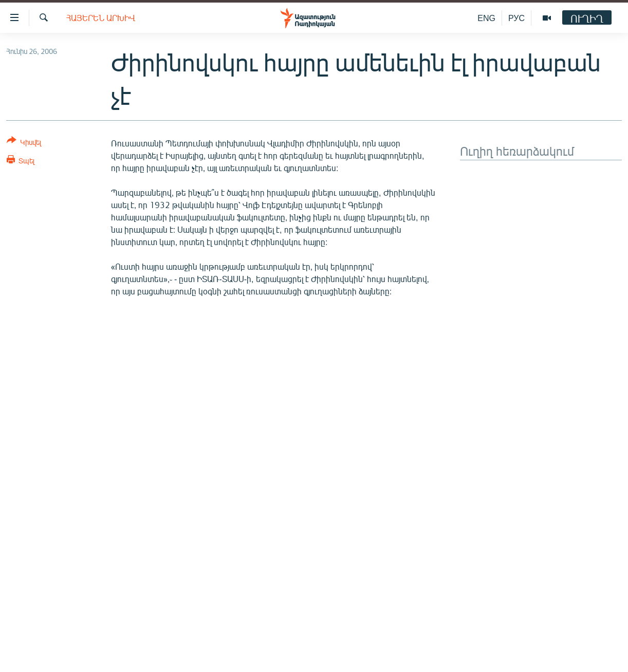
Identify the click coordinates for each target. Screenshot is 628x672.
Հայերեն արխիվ (101, 18)
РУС (516, 18)
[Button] (24, 143)
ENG (486, 18)
